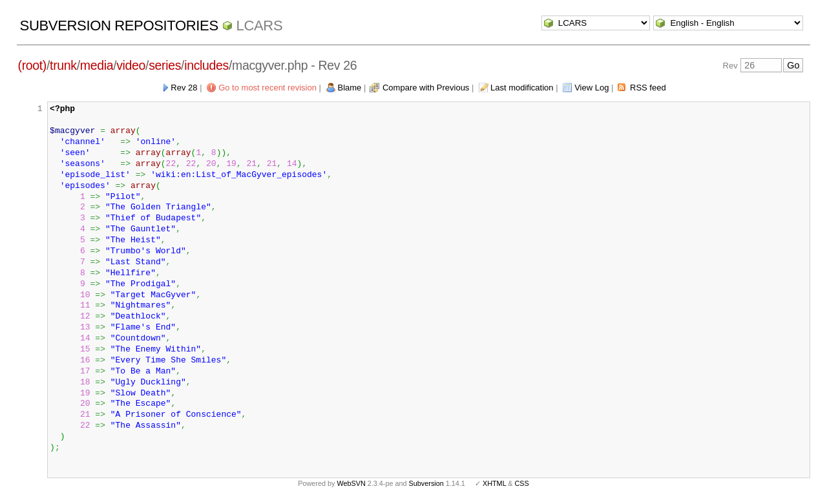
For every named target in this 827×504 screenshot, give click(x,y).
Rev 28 (184, 88)
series (165, 65)
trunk (63, 65)
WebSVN (351, 483)
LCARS (260, 26)
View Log (591, 88)
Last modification (522, 88)
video (131, 65)
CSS (522, 483)
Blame (350, 88)
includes (206, 65)
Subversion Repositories (119, 26)
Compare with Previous (426, 88)
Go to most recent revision (267, 88)
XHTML (494, 483)
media (97, 65)
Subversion (426, 483)
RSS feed (648, 88)
